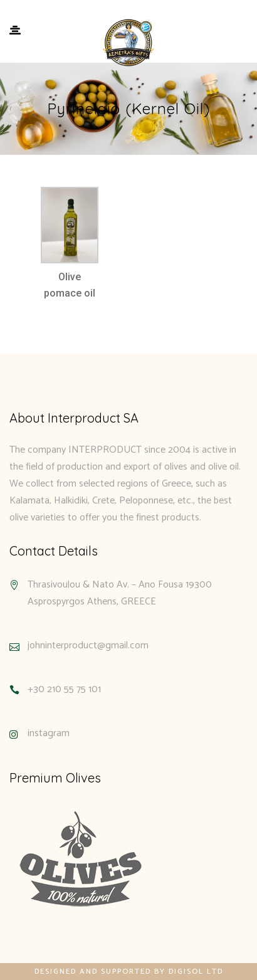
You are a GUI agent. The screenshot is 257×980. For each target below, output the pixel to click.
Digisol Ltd (196, 972)
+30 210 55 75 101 (64, 689)
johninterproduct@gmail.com (88, 645)
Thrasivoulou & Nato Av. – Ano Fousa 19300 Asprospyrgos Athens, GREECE (120, 593)
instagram (49, 733)
